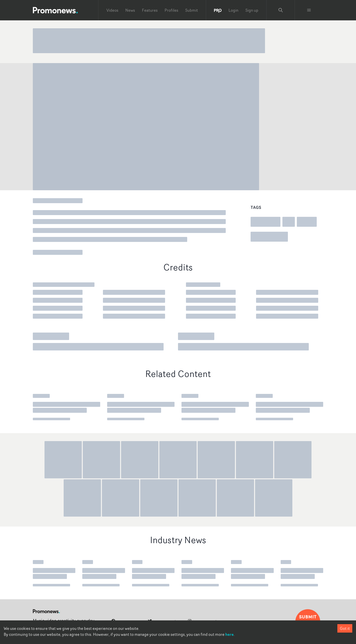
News (130, 10)
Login (233, 10)
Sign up (252, 10)
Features (150, 10)
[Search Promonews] (281, 10)
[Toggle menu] (309, 10)
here (229, 634)
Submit (192, 10)
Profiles (171, 10)
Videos (112, 10)
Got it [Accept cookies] (345, 628)
